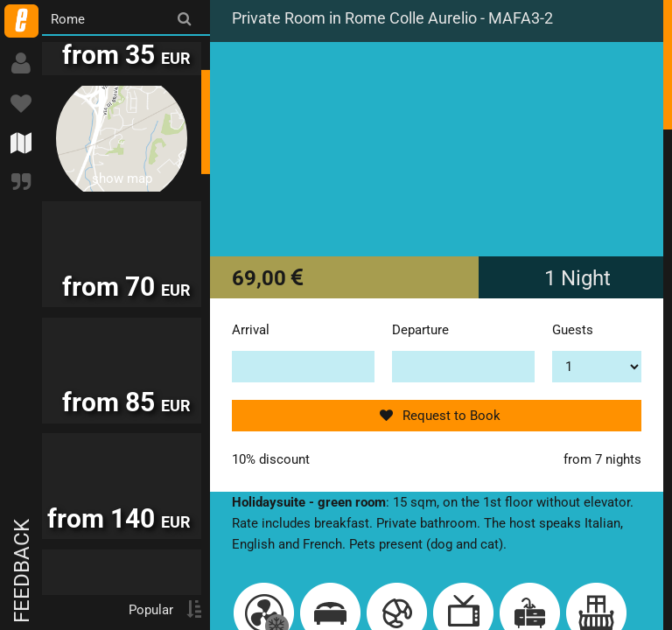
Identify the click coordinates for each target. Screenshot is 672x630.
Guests (573, 330)
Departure (420, 330)
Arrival (251, 330)
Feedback (22, 571)
